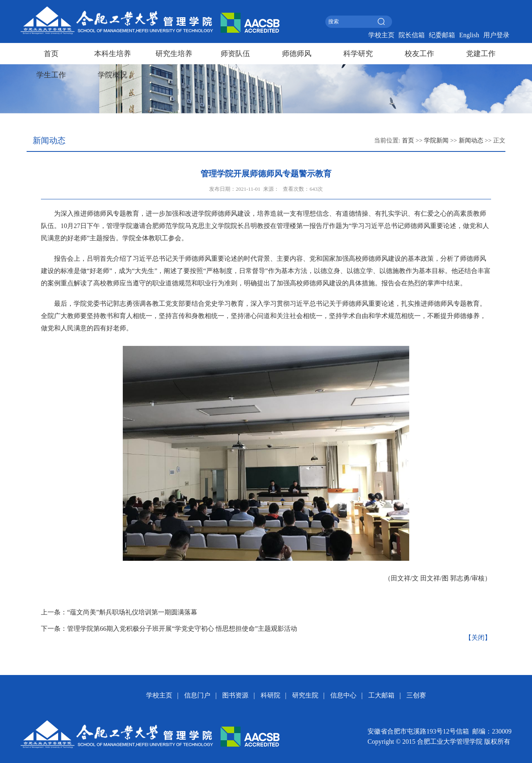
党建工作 (481, 54)
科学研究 (358, 54)
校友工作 (419, 54)
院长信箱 (412, 35)
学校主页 (381, 35)
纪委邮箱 (442, 35)
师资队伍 (235, 54)
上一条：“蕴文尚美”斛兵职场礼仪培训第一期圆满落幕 (119, 612)
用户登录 (496, 35)
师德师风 (297, 54)
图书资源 (235, 695)
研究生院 (305, 695)
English (469, 35)
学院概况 (113, 75)
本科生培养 (113, 54)
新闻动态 (471, 140)
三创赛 (416, 695)
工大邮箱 (381, 695)
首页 (51, 54)
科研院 (271, 695)
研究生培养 (174, 54)
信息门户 (197, 695)
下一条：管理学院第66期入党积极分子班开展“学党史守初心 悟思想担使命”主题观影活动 (169, 629)
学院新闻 (436, 140)
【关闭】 (478, 638)
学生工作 (51, 75)
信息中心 (343, 695)
